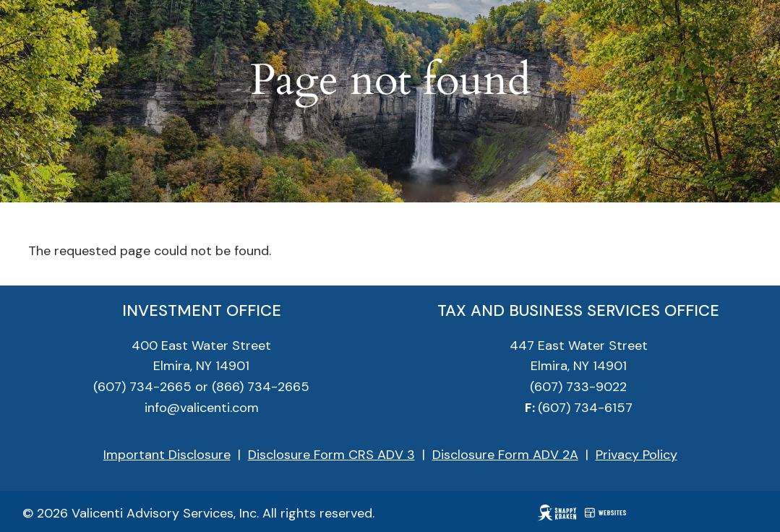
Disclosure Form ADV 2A (505, 455)
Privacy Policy (637, 455)
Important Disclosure (167, 455)
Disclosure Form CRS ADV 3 (331, 455)
